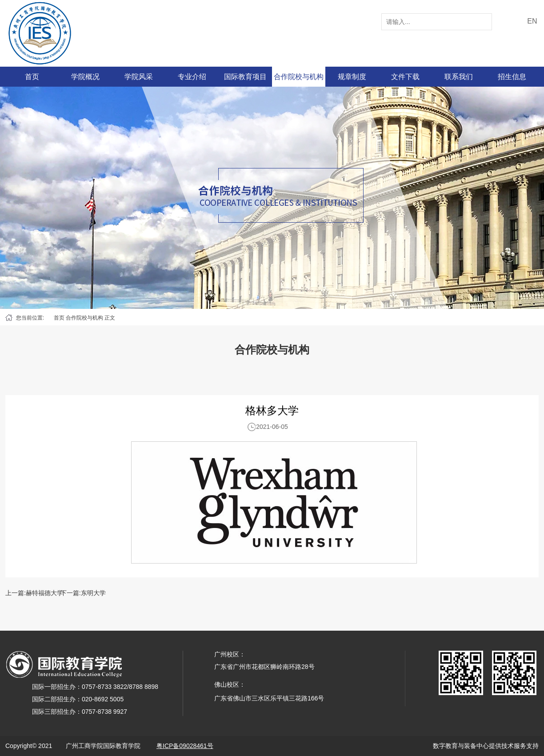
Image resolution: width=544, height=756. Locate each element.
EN (532, 21)
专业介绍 (192, 77)
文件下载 (405, 77)
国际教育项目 (245, 77)
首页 (32, 77)
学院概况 (85, 77)
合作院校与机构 (299, 77)
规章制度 (352, 77)
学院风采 (139, 77)
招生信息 (512, 77)
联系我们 (459, 77)
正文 (110, 318)
